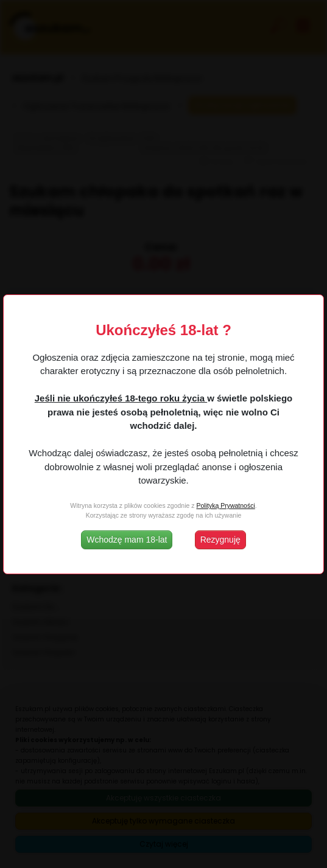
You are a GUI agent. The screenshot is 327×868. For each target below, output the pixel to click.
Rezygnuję (220, 540)
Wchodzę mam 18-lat (127, 540)
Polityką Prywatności (225, 505)
